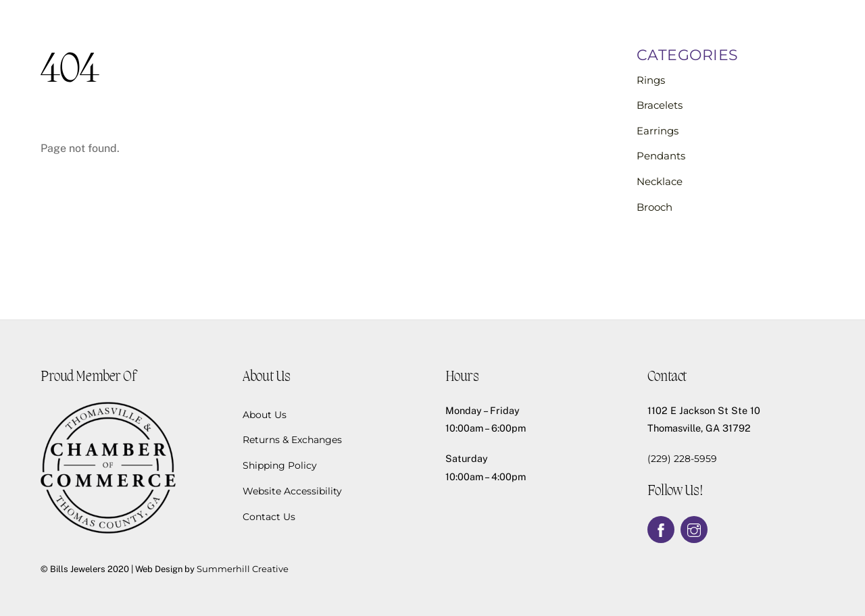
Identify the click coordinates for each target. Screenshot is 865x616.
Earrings (658, 131)
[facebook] (661, 529)
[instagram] (694, 529)
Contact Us (269, 517)
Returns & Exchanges (292, 440)
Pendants (661, 156)
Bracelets (660, 105)
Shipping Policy (280, 465)
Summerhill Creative (243, 569)
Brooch (654, 207)
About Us (265, 415)
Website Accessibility (292, 491)
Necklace (660, 181)
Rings (651, 80)
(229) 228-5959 (682, 459)
